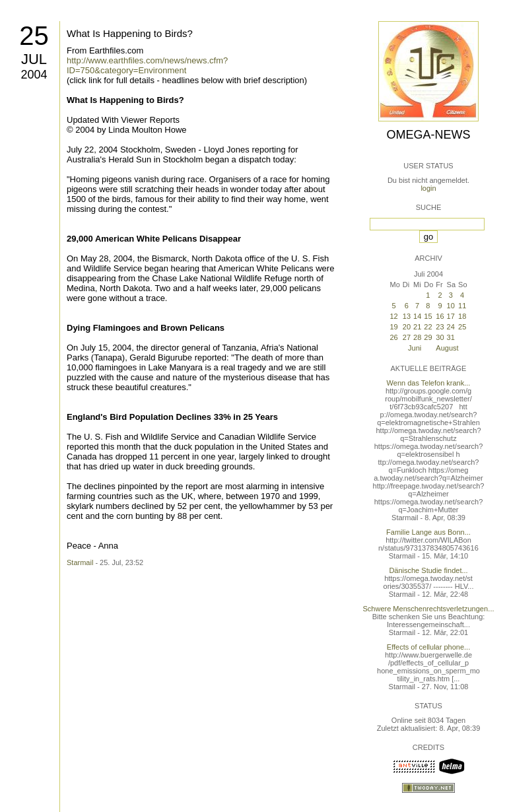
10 (451, 306)
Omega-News (428, 135)
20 (407, 327)
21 (417, 327)
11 (462, 306)
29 (428, 337)
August (447, 348)
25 (34, 36)
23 (440, 327)
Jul (34, 59)
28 (417, 337)
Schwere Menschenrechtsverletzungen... (429, 609)
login (428, 188)
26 (393, 337)
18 (462, 316)
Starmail (80, 562)
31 (451, 337)
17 (451, 316)
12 (393, 316)
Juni (415, 348)
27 (407, 337)
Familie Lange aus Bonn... (428, 532)
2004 (34, 75)
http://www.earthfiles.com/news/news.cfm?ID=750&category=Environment (147, 65)
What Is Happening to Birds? (130, 33)
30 (440, 337)
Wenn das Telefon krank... (429, 383)
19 (393, 327)
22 (428, 327)
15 (428, 316)
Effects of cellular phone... (428, 647)
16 (440, 316)
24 (451, 327)
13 (407, 316)
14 (417, 316)
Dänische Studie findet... (428, 570)
